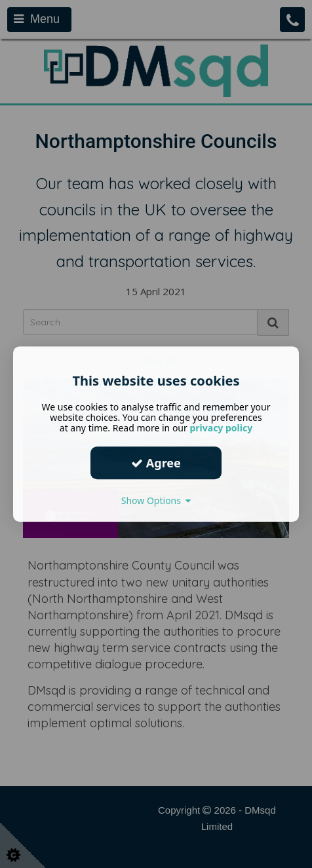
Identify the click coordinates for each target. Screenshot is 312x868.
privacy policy (221, 428)
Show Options (156, 500)
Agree (156, 463)
